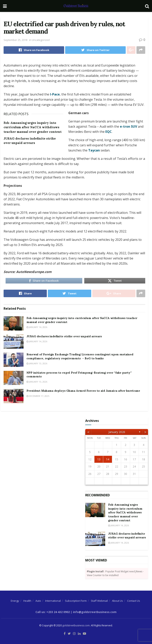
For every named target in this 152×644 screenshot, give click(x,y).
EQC (109, 132)
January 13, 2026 (37, 363)
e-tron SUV (128, 126)
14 (108, 459)
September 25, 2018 (15, 40)
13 (99, 459)
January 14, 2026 (37, 327)
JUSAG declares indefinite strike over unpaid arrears (64, 336)
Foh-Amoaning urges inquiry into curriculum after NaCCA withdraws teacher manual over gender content (33, 127)
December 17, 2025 (38, 396)
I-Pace (54, 94)
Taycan (94, 150)
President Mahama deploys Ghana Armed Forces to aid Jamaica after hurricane (83, 391)
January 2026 (117, 432)
